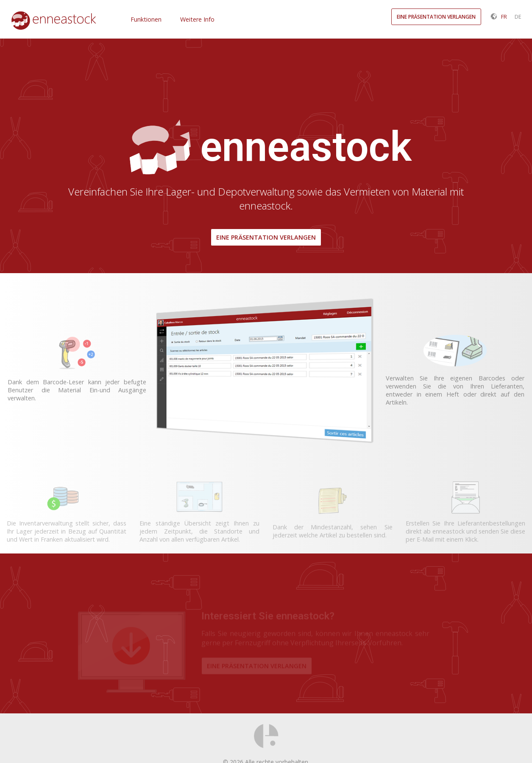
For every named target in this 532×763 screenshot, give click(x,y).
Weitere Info (197, 19)
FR (504, 17)
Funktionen (146, 19)
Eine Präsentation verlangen (266, 237)
